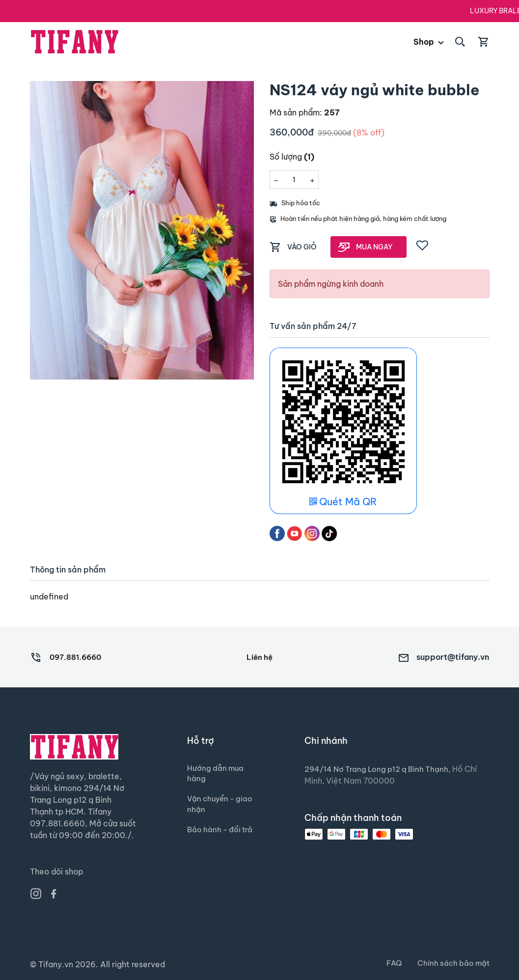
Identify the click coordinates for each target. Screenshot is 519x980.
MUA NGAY (374, 247)
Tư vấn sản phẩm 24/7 (313, 326)
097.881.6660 (78, 657)
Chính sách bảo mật (452, 963)
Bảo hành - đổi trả (215, 842)
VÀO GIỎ (302, 247)
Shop (424, 42)
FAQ (391, 963)
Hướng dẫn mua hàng (216, 775)
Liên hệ (259, 657)
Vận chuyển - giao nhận (212, 808)
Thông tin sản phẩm (68, 570)
